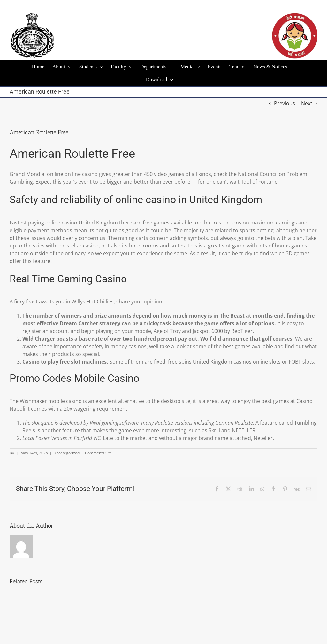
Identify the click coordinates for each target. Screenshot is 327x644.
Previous (285, 103)
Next (307, 103)
